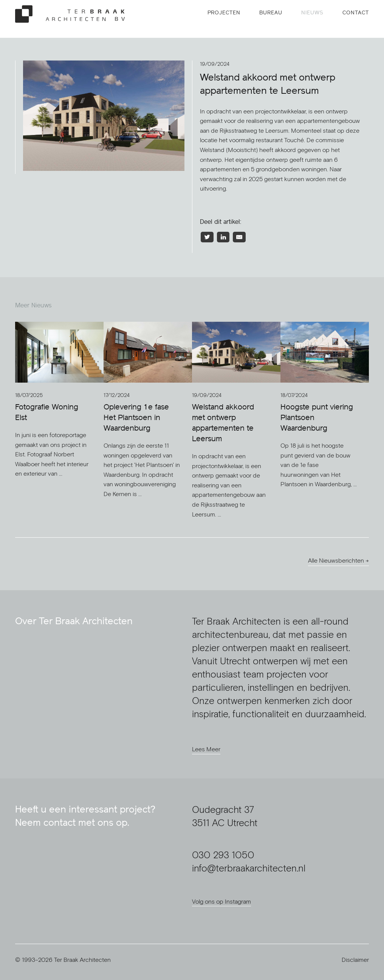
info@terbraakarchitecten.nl (249, 868)
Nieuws (312, 13)
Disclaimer (355, 960)
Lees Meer (206, 749)
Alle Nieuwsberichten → (338, 560)
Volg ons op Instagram (221, 901)
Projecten (224, 13)
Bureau (271, 13)
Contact (356, 13)
